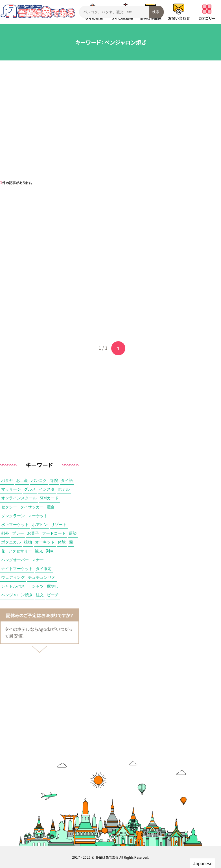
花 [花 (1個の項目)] (3, 551)
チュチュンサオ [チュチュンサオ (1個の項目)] (42, 577)
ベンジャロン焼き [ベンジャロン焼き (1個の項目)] (17, 595)
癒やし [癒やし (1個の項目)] (53, 586)
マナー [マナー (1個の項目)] (38, 560)
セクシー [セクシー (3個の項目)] (9, 507)
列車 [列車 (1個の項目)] (50, 551)
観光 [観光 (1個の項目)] (39, 551)
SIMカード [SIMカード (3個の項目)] (49, 498)
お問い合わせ (179, 12)
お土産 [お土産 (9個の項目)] (22, 481)
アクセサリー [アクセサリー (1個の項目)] (20, 551)
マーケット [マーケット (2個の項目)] (38, 516)
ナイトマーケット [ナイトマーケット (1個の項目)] (17, 569)
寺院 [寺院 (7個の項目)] (54, 481)
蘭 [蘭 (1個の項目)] (71, 542)
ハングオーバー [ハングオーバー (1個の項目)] (15, 560)
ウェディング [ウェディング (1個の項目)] (13, 577)
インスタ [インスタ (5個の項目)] (47, 489)
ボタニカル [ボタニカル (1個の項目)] (11, 542)
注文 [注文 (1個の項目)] (40, 595)
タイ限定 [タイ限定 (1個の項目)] (44, 569)
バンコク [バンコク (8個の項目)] (39, 481)
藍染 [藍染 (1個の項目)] (73, 533)
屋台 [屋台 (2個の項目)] (51, 507)
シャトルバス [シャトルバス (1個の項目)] (13, 586)
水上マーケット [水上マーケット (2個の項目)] (15, 525)
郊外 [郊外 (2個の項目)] (5, 533)
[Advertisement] (110, 111)
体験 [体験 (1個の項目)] (62, 542)
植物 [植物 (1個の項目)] (28, 542)
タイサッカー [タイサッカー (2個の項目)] (32, 507)
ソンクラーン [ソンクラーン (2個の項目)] (13, 516)
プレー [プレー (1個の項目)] (18, 533)
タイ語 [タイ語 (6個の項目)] (67, 481)
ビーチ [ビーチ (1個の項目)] (53, 595)
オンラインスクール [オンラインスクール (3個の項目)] (19, 498)
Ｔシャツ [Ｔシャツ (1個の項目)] (36, 586)
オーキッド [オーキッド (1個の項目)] (45, 542)
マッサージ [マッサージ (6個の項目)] (11, 489)
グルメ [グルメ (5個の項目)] (30, 489)
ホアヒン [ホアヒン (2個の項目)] (40, 525)
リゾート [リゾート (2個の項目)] (59, 525)
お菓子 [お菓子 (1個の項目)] (33, 533)
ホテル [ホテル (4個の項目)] (64, 489)
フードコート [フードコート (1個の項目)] (54, 533)
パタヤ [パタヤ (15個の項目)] (7, 481)
